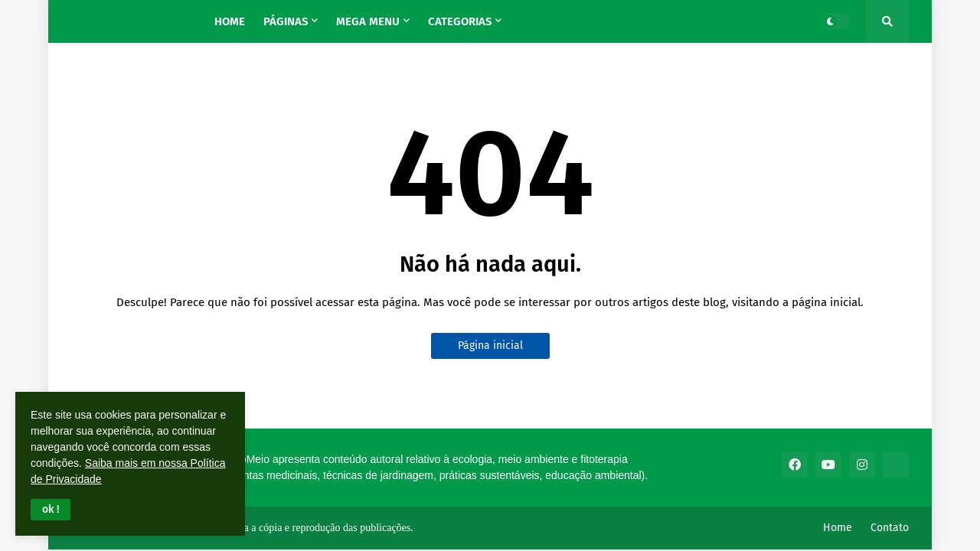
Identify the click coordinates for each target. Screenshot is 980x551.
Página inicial (490, 346)
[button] (51, 510)
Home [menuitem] (230, 21)
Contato (890, 528)
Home (838, 528)
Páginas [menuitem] (286, 21)
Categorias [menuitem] (460, 21)
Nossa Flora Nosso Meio (131, 16)
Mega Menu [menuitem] (368, 21)
